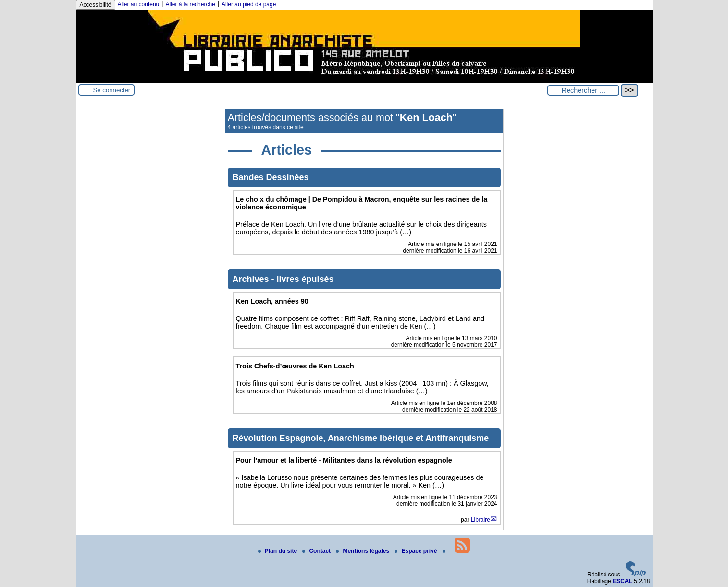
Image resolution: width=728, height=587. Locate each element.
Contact (317, 551)
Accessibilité (96, 5)
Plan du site (278, 551)
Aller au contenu (139, 4)
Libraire (481, 520)
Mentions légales (363, 551)
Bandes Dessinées (271, 177)
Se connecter (112, 90)
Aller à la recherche (190, 4)
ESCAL (623, 581)
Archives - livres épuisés (283, 279)
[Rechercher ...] (583, 90)
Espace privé (416, 551)
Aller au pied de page (249, 4)
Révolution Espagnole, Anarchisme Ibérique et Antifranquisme (361, 438)
